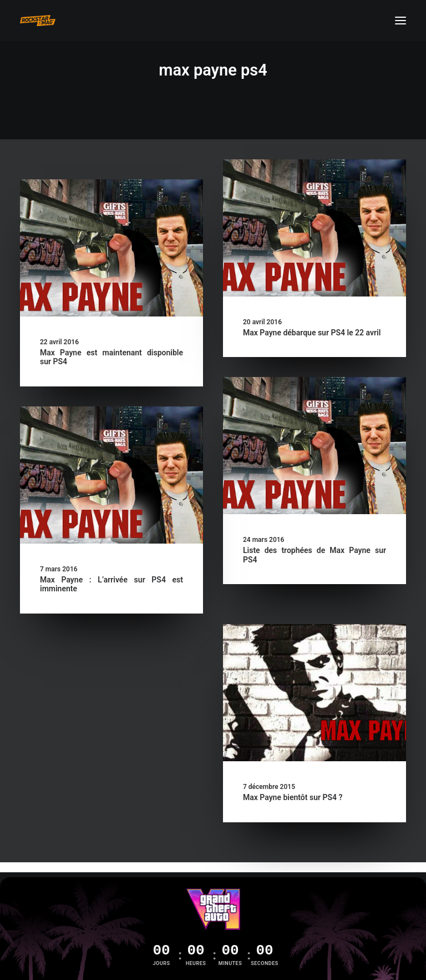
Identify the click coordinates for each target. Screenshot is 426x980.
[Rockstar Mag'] (38, 21)
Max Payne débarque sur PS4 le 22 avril (312, 333)
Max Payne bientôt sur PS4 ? (293, 797)
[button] (400, 21)
